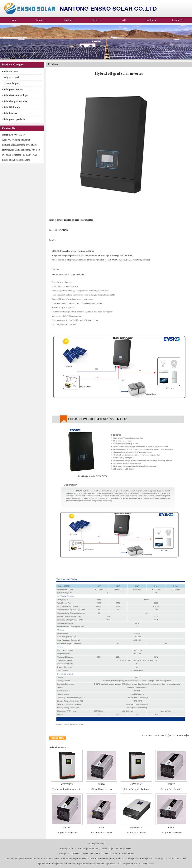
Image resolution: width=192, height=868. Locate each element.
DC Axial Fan (169, 859)
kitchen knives (154, 859)
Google (90, 844)
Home (14, 20)
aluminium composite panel (74, 859)
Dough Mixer (148, 864)
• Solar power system (12, 89)
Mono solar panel (12, 83)
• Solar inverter (10, 113)
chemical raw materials (68, 864)
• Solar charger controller (15, 101)
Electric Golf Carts (117, 864)
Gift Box (92, 859)
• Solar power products (13, 119)
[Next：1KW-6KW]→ (178, 735)
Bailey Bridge (134, 864)
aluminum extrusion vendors (93, 864)
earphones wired (52, 859)
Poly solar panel (11, 77)
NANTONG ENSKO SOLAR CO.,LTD (89, 854)
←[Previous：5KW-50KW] (154, 735)
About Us (41, 20)
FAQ (123, 20)
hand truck (182, 859)
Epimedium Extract (47, 864)
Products (69, 20)
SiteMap (128, 849)
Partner (131, 854)
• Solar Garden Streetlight (15, 95)
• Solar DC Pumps (11, 107)
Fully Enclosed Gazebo (121, 859)
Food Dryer (103, 859)
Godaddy (100, 844)
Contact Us (178, 20)
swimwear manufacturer (31, 859)
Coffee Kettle (139, 859)
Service (96, 20)
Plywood (15, 859)
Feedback (151, 20)
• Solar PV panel (10, 71)
